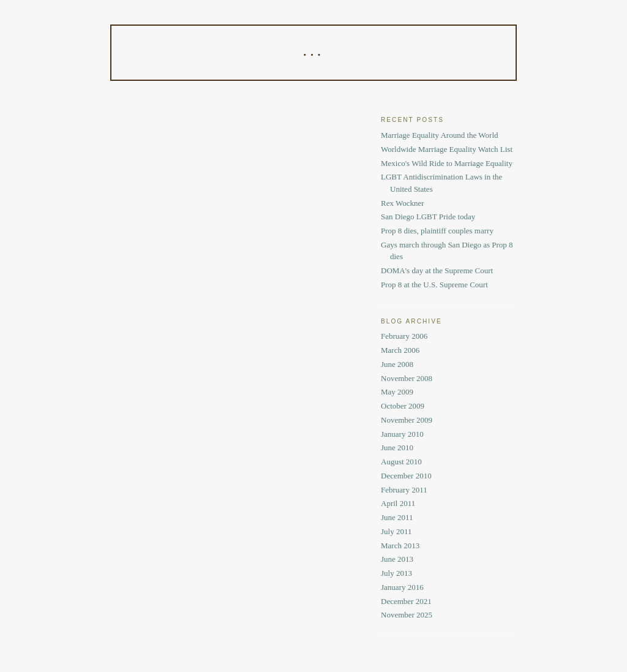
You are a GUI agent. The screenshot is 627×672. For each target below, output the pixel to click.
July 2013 (396, 573)
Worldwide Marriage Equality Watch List (447, 149)
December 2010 (406, 476)
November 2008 (407, 378)
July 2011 (396, 531)
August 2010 (401, 462)
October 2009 (403, 406)
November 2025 (407, 615)
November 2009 (407, 420)
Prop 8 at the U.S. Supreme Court (434, 285)
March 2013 (400, 546)
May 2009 (397, 392)
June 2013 (397, 559)
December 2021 (406, 601)
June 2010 (397, 447)
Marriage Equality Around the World (440, 135)
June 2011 (397, 517)
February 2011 (404, 490)
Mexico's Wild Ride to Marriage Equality (447, 163)
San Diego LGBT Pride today (428, 217)
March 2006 (400, 350)
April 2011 (398, 503)
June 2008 (397, 364)
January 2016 (402, 587)
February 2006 (404, 336)
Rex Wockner (403, 203)
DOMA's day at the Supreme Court (437, 270)
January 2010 (402, 434)
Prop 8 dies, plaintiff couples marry (437, 231)
